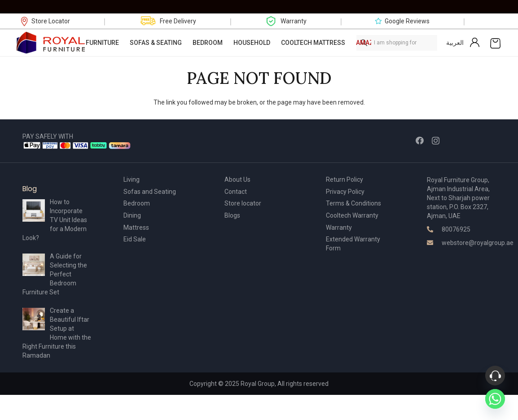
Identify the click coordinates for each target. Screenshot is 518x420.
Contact (236, 192)
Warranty (339, 227)
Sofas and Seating (150, 192)
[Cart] (495, 43)
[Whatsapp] (495, 399)
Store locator (243, 203)
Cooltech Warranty (352, 215)
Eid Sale (135, 239)
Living (132, 179)
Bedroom (137, 203)
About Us (237, 179)
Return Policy (345, 179)
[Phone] (495, 376)
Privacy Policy (345, 192)
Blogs (232, 215)
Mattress (136, 227)
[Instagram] (436, 141)
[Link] (51, 43)
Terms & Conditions (353, 203)
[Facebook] (420, 140)
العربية (455, 43)
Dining (132, 215)
